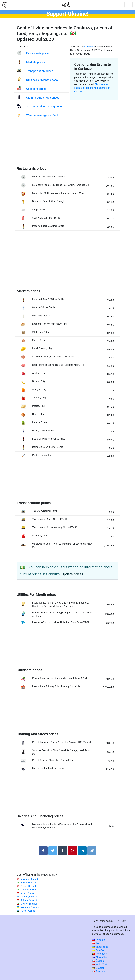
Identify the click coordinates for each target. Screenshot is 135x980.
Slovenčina (100, 957)
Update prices (72, 574)
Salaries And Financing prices (45, 106)
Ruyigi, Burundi (28, 883)
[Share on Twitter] (53, 851)
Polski (97, 943)
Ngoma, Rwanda (29, 897)
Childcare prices (36, 89)
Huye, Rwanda (28, 911)
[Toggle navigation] (129, 5)
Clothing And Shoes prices (43, 98)
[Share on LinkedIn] (82, 851)
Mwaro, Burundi (29, 904)
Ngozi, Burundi (28, 893)
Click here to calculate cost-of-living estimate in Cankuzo (92, 88)
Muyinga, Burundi (29, 879)
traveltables (66, 5)
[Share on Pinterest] (72, 851)
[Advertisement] (67, 145)
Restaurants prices (38, 53)
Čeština (98, 961)
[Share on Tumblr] (63, 851)
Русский (99, 940)
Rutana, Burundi (29, 900)
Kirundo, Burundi (29, 890)
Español (98, 950)
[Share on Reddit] (92, 851)
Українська (100, 947)
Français (98, 971)
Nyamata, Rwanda (30, 907)
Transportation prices (40, 71)
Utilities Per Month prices (42, 80)
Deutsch (98, 968)
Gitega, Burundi (28, 886)
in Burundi (89, 47)
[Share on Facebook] (43, 851)
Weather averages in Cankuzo (45, 115)
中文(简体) (100, 964)
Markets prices (35, 62)
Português (99, 954)
